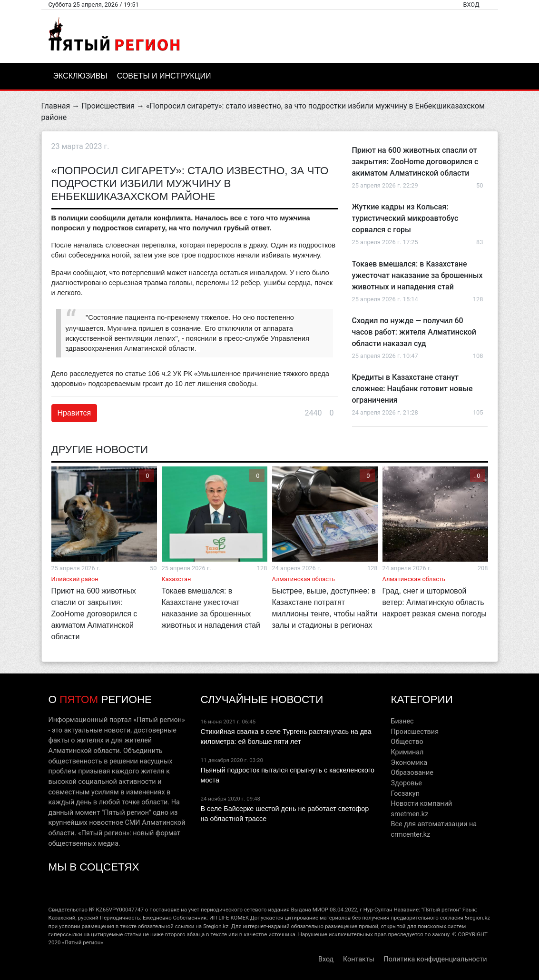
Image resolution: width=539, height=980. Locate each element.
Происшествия (108, 106)
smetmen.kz (409, 814)
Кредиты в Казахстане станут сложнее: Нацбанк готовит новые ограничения (412, 389)
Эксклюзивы (80, 76)
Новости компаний (421, 804)
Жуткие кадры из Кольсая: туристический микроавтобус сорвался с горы (405, 218)
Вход (471, 5)
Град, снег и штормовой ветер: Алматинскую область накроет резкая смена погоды (435, 602)
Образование (412, 773)
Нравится (74, 413)
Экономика (409, 763)
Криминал (407, 752)
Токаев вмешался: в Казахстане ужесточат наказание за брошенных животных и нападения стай (417, 275)
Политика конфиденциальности (436, 959)
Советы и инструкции (164, 76)
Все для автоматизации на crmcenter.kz (434, 829)
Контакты (359, 959)
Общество (407, 742)
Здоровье (406, 783)
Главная (56, 106)
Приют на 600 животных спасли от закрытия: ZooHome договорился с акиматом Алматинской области (415, 162)
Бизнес (402, 721)
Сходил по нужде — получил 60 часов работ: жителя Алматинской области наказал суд (414, 332)
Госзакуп (405, 794)
